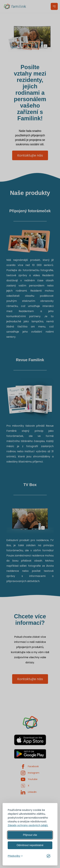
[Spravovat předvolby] (15, 856)
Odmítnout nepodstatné (30, 845)
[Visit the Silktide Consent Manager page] (48, 856)
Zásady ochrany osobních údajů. (28, 825)
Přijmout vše (30, 835)
